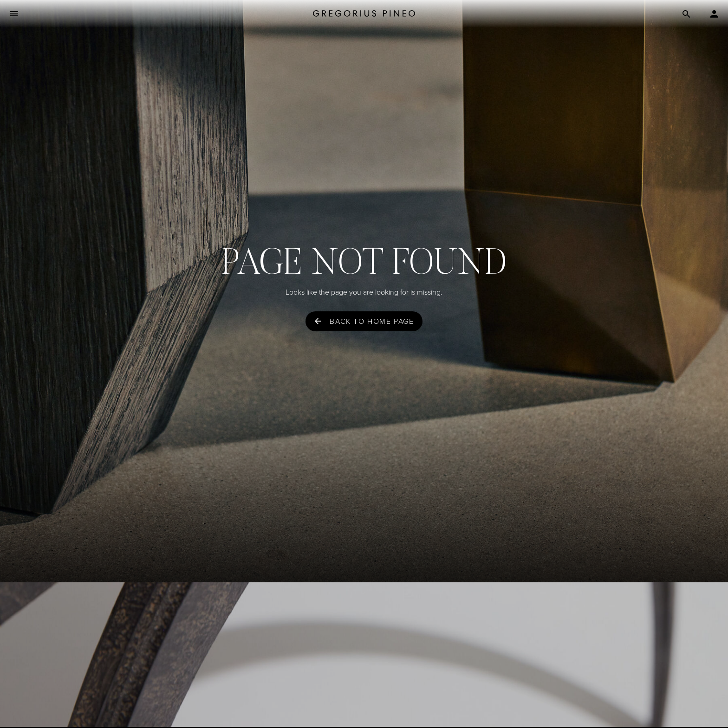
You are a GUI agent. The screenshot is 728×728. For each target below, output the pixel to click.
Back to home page (372, 321)
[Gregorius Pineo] (364, 14)
